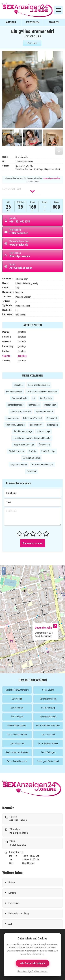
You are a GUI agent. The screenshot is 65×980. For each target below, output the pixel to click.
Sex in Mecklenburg (48, 717)
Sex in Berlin (17, 699)
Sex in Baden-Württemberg (17, 690)
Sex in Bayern (48, 690)
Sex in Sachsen (17, 743)
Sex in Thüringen (48, 752)
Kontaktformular (18, 845)
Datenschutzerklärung (19, 913)
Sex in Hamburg (48, 708)
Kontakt (12, 893)
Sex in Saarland (48, 735)
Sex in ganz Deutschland (48, 761)
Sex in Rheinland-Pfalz (17, 735)
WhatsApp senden (19, 833)
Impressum (14, 903)
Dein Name (11, 493)
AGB (10, 924)
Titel (9, 502)
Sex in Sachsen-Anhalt (48, 743)
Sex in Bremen (17, 708)
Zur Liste (32, 43)
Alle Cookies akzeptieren (32, 963)
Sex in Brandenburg (48, 699)
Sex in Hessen (17, 717)
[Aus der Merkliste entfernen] (59, 151)
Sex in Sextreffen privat (17, 761)
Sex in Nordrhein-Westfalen (48, 726)
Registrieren (32, 22)
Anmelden (11, 22)
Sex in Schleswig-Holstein (17, 752)
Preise (12, 882)
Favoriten (54, 22)
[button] (57, 90)
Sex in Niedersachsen (17, 726)
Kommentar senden (32, 543)
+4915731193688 (18, 820)
